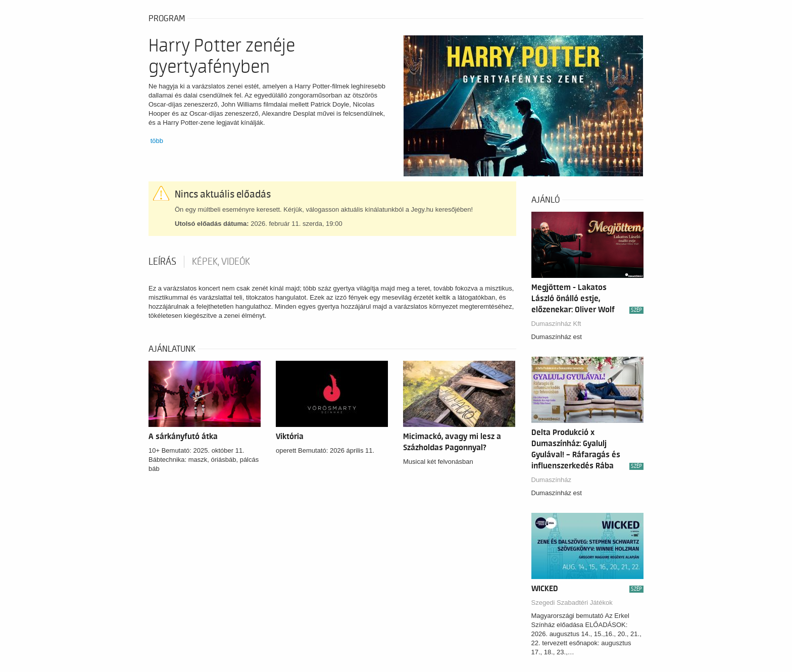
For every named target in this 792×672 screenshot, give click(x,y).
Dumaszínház (551, 480)
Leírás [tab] (162, 262)
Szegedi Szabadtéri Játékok (572, 603)
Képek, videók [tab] (221, 262)
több (157, 141)
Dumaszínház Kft (556, 324)
